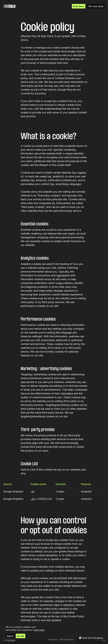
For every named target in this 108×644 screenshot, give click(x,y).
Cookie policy (51, 639)
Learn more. (39, 630)
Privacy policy (67, 639)
